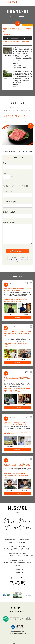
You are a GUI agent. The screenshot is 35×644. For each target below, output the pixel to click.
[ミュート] (25, 38)
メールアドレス (8, 192)
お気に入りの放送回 (9, 212)
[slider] (15, 38)
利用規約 (23, 260)
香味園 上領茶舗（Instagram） (21, 68)
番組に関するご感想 (9, 222)
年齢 (4, 173)
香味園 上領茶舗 (17, 65)
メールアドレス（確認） (10, 202)
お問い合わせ (14, 608)
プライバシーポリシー (14, 260)
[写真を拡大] (7, 51)
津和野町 (15, 87)
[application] (17, 38)
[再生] (5, 38)
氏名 (4, 163)
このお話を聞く (17, 317)
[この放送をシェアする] (24, 25)
